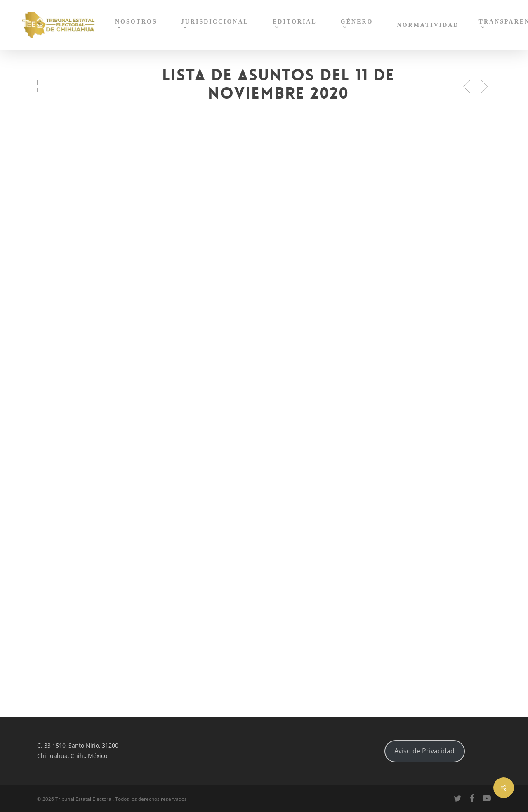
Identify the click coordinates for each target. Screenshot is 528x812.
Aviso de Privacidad (424, 751)
